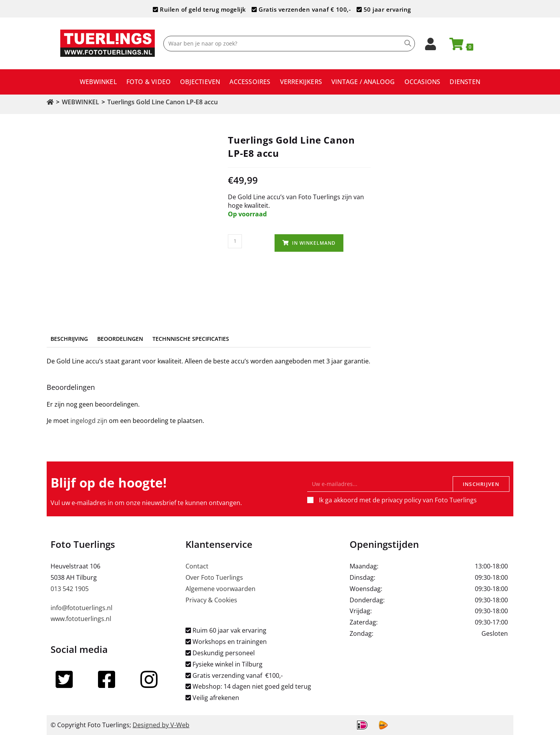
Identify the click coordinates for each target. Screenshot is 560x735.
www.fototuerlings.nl (81, 619)
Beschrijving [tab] (69, 339)
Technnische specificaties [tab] (191, 339)
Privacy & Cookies (211, 600)
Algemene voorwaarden (220, 589)
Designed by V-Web (161, 725)
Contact (197, 566)
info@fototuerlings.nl (81, 608)
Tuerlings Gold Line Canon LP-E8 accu (163, 102)
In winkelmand (314, 243)
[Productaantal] (235, 241)
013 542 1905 (70, 589)
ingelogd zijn (89, 421)
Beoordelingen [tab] (120, 339)
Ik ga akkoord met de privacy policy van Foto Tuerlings (398, 500)
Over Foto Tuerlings (214, 577)
